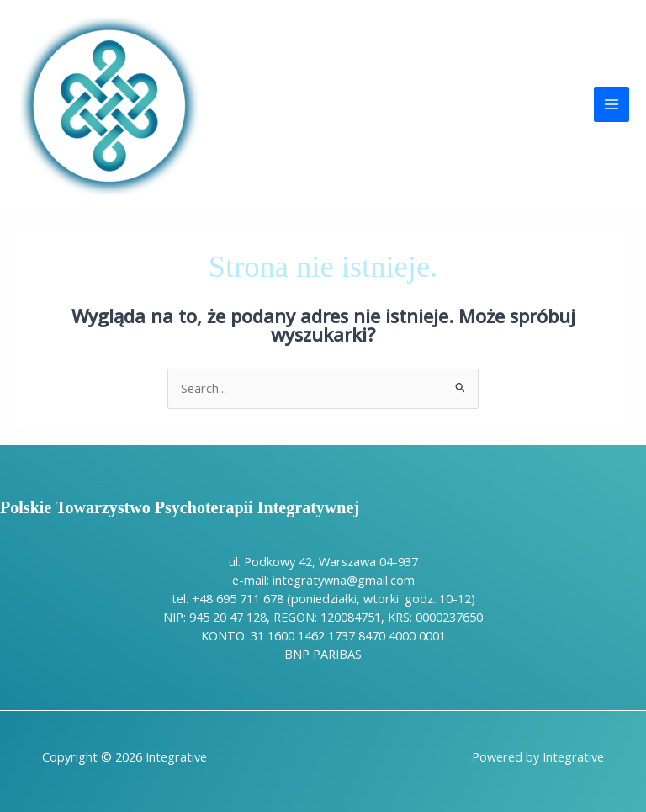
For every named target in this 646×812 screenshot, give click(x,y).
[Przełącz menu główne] (612, 104)
